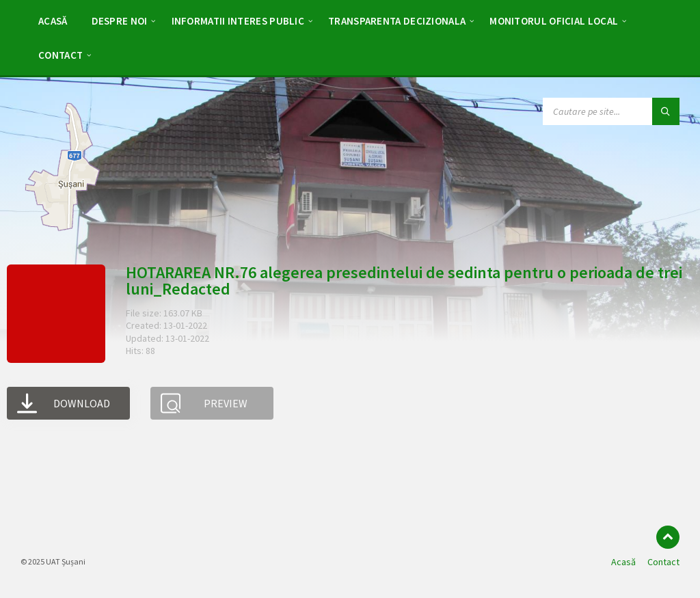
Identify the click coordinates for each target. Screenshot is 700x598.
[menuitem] (53, 21)
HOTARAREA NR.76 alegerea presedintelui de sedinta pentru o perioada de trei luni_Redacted (404, 281)
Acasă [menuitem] (623, 562)
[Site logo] (62, 231)
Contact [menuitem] (663, 562)
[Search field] (611, 111)
